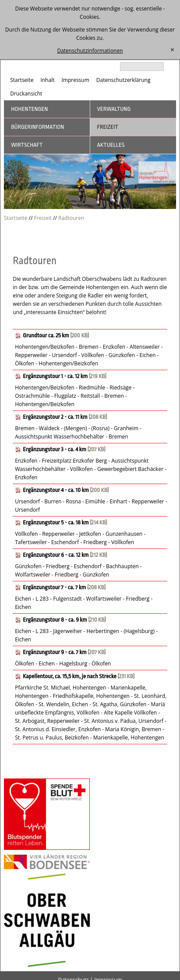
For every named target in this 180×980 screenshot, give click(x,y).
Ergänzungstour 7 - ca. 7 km (54, 587)
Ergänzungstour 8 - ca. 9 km (55, 620)
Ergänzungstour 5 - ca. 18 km (56, 522)
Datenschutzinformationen (90, 51)
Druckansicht (26, 94)
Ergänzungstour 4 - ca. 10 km (56, 490)
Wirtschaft (27, 145)
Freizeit (108, 127)
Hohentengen (29, 109)
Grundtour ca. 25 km (46, 335)
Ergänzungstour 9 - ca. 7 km (55, 652)
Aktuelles (111, 145)
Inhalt (47, 80)
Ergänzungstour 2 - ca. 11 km (55, 417)
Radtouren (71, 218)
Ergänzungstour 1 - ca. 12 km (55, 376)
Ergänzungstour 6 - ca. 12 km (56, 555)
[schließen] (172, 50)
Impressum (75, 80)
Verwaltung (114, 109)
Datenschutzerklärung (124, 80)
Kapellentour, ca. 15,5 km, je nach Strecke (70, 676)
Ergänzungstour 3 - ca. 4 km (55, 449)
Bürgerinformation (37, 127)
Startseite (22, 80)
